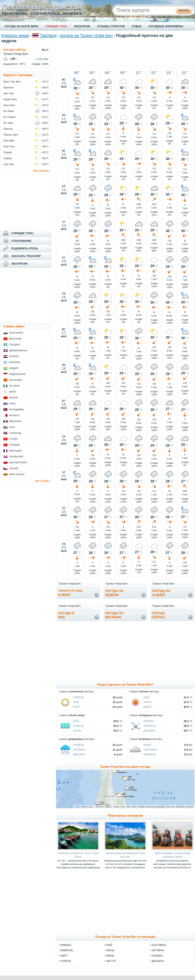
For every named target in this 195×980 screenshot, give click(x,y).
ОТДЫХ (137, 26)
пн (64, 115)
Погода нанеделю (114, 593)
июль (110, 956)
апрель (66, 961)
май (109, 945)
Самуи (8, 158)
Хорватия (16, 457)
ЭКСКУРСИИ (82, 26)
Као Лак (9, 93)
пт (64, 258)
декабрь (158, 961)
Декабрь (149, 731)
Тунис (14, 439)
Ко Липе (9, 111)
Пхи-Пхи (9, 146)
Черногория (18, 463)
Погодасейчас (158, 615)
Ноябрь (79, 745)
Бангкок (8, 87)
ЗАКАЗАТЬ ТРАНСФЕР (26, 256)
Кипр (13, 392)
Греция (14, 345)
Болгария (16, 333)
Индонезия (17, 374)
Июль (147, 707)
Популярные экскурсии (125, 816)
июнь (110, 950)
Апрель (78, 697)
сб (64, 293)
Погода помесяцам (114, 615)
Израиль (15, 362)
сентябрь (159, 945)
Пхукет (8, 152)
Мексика (15, 421)
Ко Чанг (8, 123)
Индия (14, 368)
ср (64, 186)
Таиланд (48, 35)
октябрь (158, 950)
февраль (67, 950)
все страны (42, 480)
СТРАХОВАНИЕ (21, 241)
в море (71, 593)
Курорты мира (15, 35)
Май (76, 702)
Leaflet (77, 807)
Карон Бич (10, 99)
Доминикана (18, 350)
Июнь (148, 702)
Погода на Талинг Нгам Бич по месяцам (125, 937)
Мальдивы (16, 409)
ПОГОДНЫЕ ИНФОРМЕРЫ (166, 26)
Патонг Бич (11, 135)
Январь (149, 721)
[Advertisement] (125, 55)
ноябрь (157, 956)
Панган (8, 129)
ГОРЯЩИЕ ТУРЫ (56, 26)
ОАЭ (12, 427)
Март (77, 707)
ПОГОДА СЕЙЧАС (15, 50)
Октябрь (79, 750)
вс (64, 80)
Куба (13, 404)
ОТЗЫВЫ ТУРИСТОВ (111, 26)
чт (64, 222)
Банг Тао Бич (12, 82)
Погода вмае (66, 615)
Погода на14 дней (161, 593)
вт (64, 151)
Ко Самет (10, 117)
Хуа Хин (9, 164)
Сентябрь (151, 750)
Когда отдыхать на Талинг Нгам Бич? (125, 684)
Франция (15, 451)
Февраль (150, 726)
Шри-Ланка (17, 474)
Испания (16, 380)
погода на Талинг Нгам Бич (86, 35)
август (111, 961)
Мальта (14, 415)
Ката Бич (9, 105)
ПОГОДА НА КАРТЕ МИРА (21, 26)
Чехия (14, 468)
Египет (14, 356)
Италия (14, 386)
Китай (13, 398)
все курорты (41, 170)
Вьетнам (15, 339)
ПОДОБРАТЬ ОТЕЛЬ (25, 248)
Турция (14, 445)
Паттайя (9, 141)
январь (66, 945)
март (64, 956)
